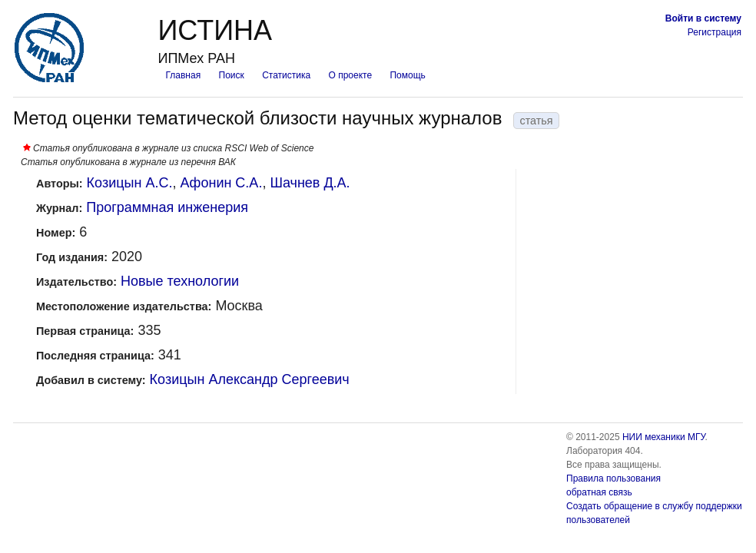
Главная (183, 75)
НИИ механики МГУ (664, 437)
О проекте (351, 75)
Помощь (407, 75)
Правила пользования (613, 478)
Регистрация (715, 32)
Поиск (232, 75)
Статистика (286, 75)
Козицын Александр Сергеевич (250, 379)
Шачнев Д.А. (310, 183)
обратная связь (599, 492)
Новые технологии (180, 281)
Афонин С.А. (221, 183)
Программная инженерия (167, 207)
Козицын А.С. (130, 183)
